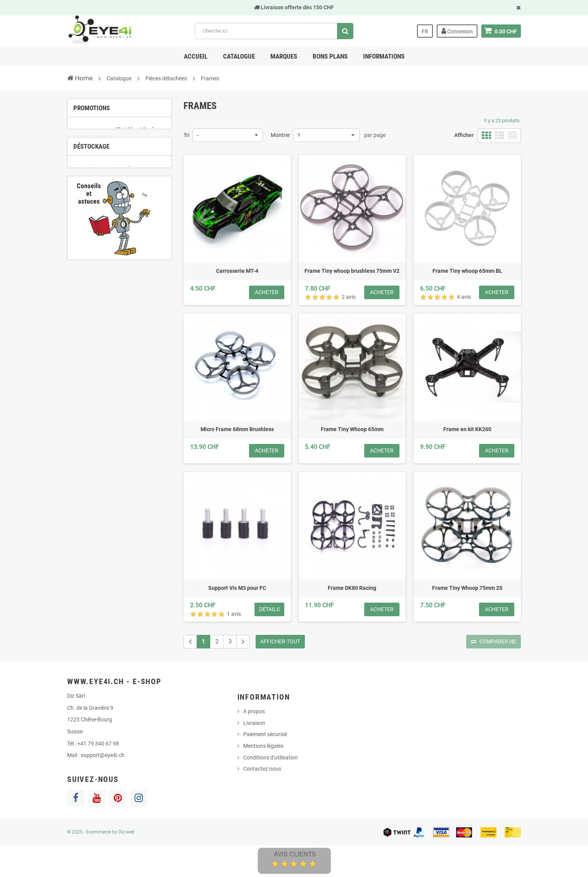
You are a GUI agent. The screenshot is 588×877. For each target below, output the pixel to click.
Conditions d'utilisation (271, 757)
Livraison (254, 723)
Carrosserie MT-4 (237, 271)
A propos (254, 711)
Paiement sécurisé (265, 734)
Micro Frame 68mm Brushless (237, 429)
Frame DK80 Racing (352, 588)
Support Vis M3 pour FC (237, 588)
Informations (384, 56)
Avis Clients (295, 854)
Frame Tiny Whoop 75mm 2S (467, 588)
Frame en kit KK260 (467, 429)
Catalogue (239, 56)
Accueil (196, 56)
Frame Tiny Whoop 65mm (352, 429)
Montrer (280, 135)
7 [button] (149, 274)
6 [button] (137, 274)
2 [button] (114, 175)
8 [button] (160, 274)
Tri (186, 135)
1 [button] (102, 175)
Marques (284, 56)
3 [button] (125, 175)
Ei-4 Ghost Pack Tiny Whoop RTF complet (136, 143)
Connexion (457, 31)
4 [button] (137, 175)
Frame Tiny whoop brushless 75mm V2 (352, 271)
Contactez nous (262, 769)
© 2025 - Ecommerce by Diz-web (101, 832)
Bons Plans (330, 56)
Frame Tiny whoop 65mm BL (467, 271)
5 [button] (125, 274)
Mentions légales (263, 746)
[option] (119, 146)
